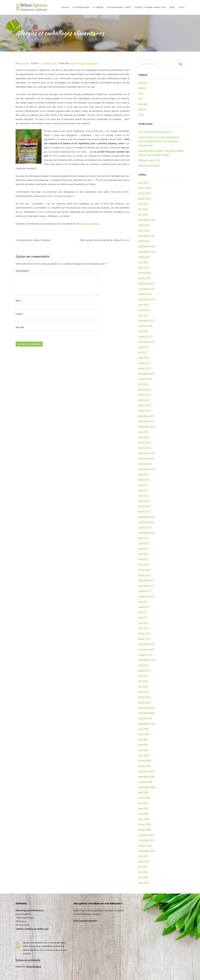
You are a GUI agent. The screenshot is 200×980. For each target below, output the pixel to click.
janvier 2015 (145, 411)
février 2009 (145, 761)
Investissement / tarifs (119, 7)
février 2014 (145, 443)
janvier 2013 (145, 511)
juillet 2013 (144, 480)
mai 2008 (143, 808)
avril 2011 (143, 623)
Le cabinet (98, 7)
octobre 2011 (145, 591)
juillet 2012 (144, 543)
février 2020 (145, 273)
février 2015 (145, 405)
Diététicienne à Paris (149, 165)
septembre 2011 (147, 596)
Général (73, 63)
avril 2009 (143, 750)
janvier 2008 (145, 830)
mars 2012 (144, 564)
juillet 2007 (144, 861)
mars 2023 (144, 230)
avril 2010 (143, 686)
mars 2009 (144, 755)
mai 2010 (143, 681)
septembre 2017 (147, 342)
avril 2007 (143, 877)
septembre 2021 (147, 246)
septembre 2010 (147, 660)
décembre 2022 (146, 236)
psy (140, 99)
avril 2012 (143, 559)
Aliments (143, 83)
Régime (142, 109)
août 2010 (143, 665)
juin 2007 (143, 867)
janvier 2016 (145, 395)
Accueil (65, 7)
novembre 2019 (146, 289)
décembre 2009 (146, 708)
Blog (172, 7)
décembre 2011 (146, 580)
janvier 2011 (145, 639)
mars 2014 (144, 437)
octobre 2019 (145, 294)
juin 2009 (143, 739)
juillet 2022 (144, 241)
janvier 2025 (145, 199)
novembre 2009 (146, 713)
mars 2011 (144, 628)
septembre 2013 (147, 469)
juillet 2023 (144, 225)
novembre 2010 (146, 649)
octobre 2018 (145, 326)
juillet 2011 (144, 607)
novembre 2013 (146, 458)
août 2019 (143, 305)
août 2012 (143, 538)
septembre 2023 (147, 220)
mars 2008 (144, 819)
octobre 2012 (145, 527)
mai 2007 (143, 872)
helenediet (24, 63)
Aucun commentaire (88, 63)
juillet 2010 (144, 671)
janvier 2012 (145, 575)
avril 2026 (143, 183)
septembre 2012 (147, 533)
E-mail (19, 314)
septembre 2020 (147, 252)
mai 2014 (143, 432)
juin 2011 (143, 612)
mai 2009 (143, 745)
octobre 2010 (145, 655)
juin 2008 (143, 803)
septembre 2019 (147, 299)
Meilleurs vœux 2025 (149, 160)
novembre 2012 (146, 522)
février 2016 (145, 389)
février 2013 (145, 506)
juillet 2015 (144, 400)
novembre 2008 (146, 777)
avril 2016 (143, 384)
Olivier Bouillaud (34, 967)
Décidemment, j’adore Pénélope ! (35, 240)
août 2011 (143, 602)
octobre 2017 (145, 336)
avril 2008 (143, 814)
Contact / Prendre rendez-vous (150, 7)
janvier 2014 (145, 448)
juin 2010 (143, 676)
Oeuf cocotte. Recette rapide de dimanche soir (104, 240)
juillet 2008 (144, 798)
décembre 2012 (146, 517)
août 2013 (143, 474)
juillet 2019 (144, 310)
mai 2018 (143, 331)
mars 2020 (144, 267)
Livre (141, 93)
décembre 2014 (146, 416)
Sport (141, 115)
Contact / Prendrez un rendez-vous (32, 929)
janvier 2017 (145, 368)
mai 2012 (143, 554)
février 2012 (145, 570)
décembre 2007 (146, 835)
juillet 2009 (144, 734)
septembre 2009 (147, 724)
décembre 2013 (146, 453)
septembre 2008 (147, 787)
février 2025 (145, 193)
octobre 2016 (145, 379)
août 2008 (143, 792)
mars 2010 (144, 692)
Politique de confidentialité (28, 960)
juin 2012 (143, 549)
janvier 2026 (145, 188)
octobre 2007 (145, 845)
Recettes (143, 104)
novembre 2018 (146, 320)
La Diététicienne (81, 7)
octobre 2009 (145, 718)
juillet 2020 (144, 257)
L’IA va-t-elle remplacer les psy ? (155, 132)
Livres (181, 7)
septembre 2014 (147, 427)
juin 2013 (143, 485)
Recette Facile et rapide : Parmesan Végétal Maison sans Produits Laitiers (161, 153)
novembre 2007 (146, 840)
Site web (20, 327)
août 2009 (143, 729)
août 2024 (143, 204)
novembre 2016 (146, 373)
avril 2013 (143, 496)
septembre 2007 (147, 851)
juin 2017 (143, 352)
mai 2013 (143, 490)
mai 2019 (143, 315)
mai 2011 (143, 617)
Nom (19, 301)
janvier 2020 (145, 278)
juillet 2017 (144, 347)
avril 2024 (143, 214)
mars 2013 (144, 501)
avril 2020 (143, 262)
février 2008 (145, 824)
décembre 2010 (146, 644)
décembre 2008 (146, 771)
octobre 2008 (145, 782)
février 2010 (145, 697)
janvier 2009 (145, 766)
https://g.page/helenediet (85, 921)
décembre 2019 (146, 283)
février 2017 (145, 363)
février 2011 (145, 633)
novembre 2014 (146, 421)
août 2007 (143, 856)
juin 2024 (143, 209)
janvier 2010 (145, 702)
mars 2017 (144, 358)
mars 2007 (144, 883)
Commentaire (23, 271)
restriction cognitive (89, 224)
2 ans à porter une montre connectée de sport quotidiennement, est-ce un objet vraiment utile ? (159, 141)
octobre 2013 (145, 464)
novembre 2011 (146, 586)
